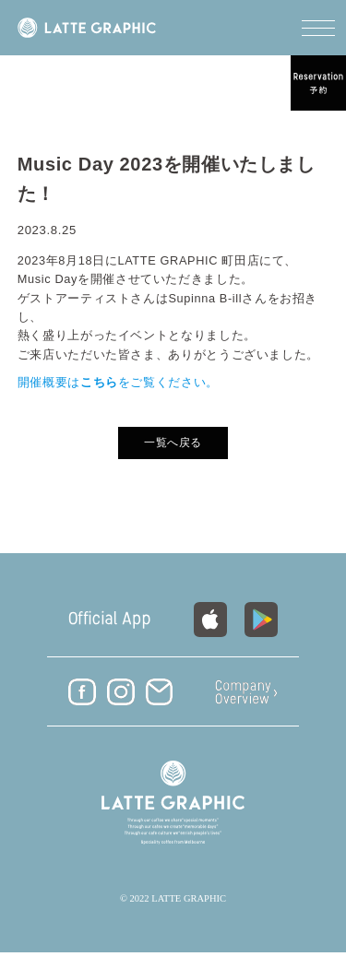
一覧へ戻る (173, 443)
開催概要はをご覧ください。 (118, 382)
